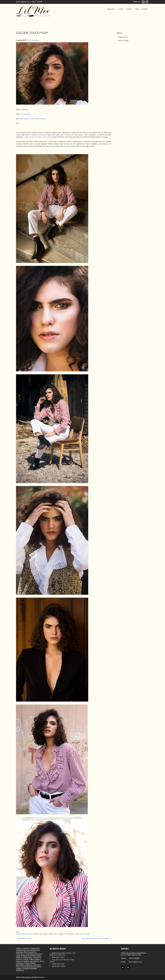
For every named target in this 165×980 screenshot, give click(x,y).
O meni (120, 9)
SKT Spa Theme (144, 977)
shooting (86, 934)
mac (41, 934)
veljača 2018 (122, 37)
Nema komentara (34, 40)
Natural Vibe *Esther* (24, 939)
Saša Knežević (24, 119)
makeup (45, 934)
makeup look (62, 934)
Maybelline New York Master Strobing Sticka (38, 137)
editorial (24, 934)
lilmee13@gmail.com (23, 2)
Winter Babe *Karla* (58, 957)
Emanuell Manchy (26, 114)
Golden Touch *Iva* (58, 964)
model (77, 934)
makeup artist (53, 934)
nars (81, 934)
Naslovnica (111, 9)
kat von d (30, 934)
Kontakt (145, 9)
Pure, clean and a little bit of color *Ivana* (97, 939)
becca (19, 934)
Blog (137, 9)
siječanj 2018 (122, 41)
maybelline (71, 934)
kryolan (36, 934)
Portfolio (129, 9)
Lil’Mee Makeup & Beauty (38, 119)
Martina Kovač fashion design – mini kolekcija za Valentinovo (63, 954)
